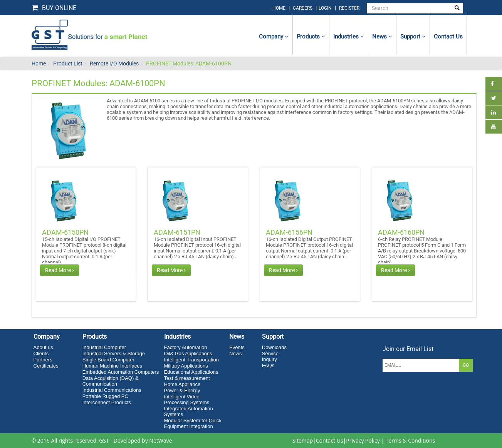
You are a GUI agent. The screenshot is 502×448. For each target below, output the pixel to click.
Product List (68, 64)
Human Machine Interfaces (112, 366)
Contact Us (330, 440)
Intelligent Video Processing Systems (187, 400)
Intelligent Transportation (191, 360)
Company (274, 37)
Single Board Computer (108, 360)
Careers (303, 8)
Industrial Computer (104, 347)
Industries (349, 37)
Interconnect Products (107, 402)
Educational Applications (191, 372)
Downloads (274, 347)
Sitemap (303, 440)
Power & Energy (182, 390)
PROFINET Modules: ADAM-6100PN (189, 64)
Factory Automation (186, 347)
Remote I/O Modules (114, 64)
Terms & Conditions (410, 440)
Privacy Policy (363, 440)
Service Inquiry (270, 356)
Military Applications (186, 366)
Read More (60, 270)
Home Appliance (182, 384)
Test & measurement (187, 378)
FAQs (268, 365)
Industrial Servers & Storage (114, 354)
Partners (43, 360)
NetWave (160, 440)
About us (43, 347)
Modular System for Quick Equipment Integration (193, 423)
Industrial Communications (112, 390)
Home (39, 64)
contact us (448, 37)
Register (349, 8)
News (382, 37)
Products (311, 37)
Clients (41, 354)
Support (413, 37)
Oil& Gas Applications (188, 354)
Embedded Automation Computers (121, 372)
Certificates (46, 366)
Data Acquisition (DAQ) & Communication (111, 381)
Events (237, 347)
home (279, 8)
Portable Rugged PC (105, 396)
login (326, 8)
